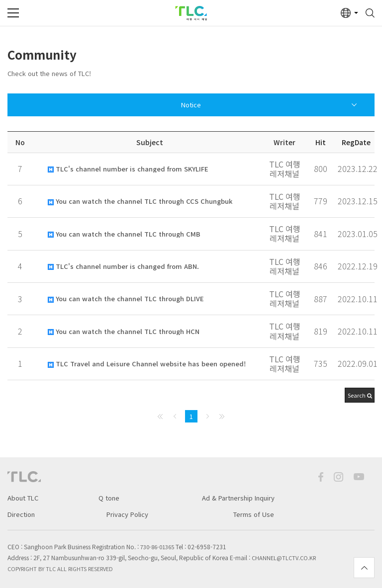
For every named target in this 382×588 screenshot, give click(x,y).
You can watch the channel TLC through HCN (124, 332)
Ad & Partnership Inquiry (238, 498)
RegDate (356, 142)
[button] (360, 395)
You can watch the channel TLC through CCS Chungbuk (140, 201)
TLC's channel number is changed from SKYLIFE (128, 169)
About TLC (23, 498)
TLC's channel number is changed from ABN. (123, 266)
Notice (191, 105)
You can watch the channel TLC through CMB (124, 234)
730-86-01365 (157, 547)
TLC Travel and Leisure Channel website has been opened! (147, 364)
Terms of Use (254, 514)
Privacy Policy (127, 514)
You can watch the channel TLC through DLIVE (126, 299)
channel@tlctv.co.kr (284, 558)
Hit (321, 142)
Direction (21, 514)
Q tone (109, 498)
